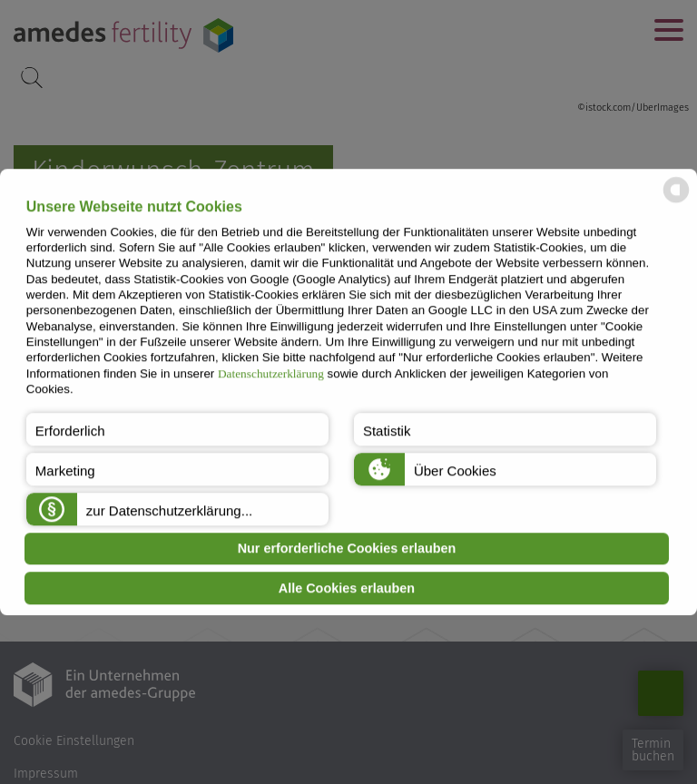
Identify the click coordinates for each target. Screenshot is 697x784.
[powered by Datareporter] (676, 202)
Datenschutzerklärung (271, 373)
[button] (177, 429)
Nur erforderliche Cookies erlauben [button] (347, 549)
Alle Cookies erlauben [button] (347, 588)
